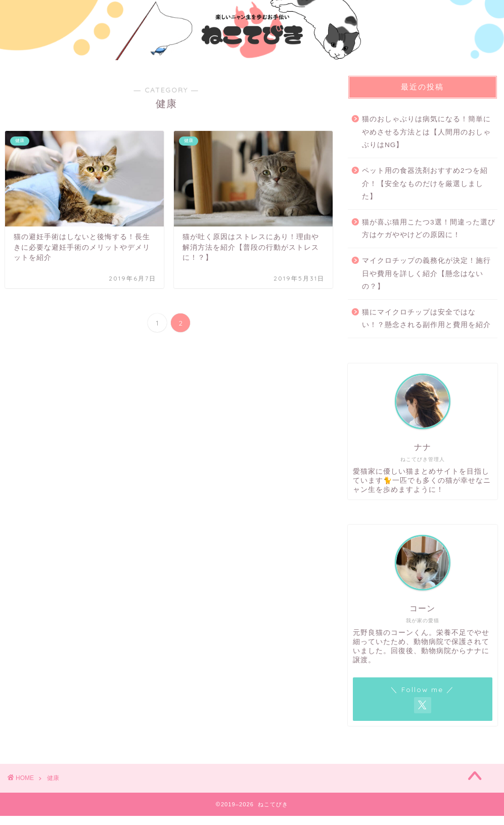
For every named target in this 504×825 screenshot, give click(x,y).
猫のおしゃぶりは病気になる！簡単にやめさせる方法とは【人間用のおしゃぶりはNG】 (426, 132)
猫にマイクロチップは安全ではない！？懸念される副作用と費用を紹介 (426, 319)
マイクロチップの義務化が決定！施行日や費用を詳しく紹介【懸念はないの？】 (426, 273)
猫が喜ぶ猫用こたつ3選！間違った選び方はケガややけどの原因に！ (429, 229)
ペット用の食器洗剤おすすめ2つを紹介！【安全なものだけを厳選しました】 (425, 184)
